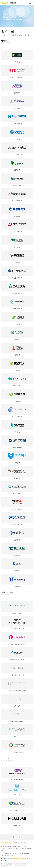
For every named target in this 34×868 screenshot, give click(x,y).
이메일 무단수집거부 (20, 843)
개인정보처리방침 (6, 843)
